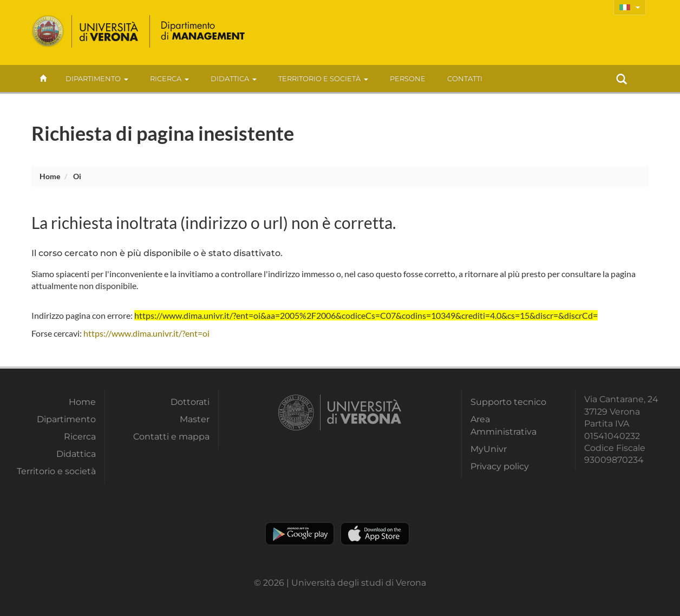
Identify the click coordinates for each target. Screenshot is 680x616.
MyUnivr (489, 449)
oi (77, 176)
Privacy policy (500, 466)
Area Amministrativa (504, 425)
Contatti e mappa (171, 437)
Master (195, 419)
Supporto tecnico (508, 402)
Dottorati (190, 402)
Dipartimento (97, 78)
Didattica (234, 78)
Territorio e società (323, 78)
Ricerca (169, 78)
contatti (465, 78)
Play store (300, 534)
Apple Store (375, 534)
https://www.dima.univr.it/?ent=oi (146, 333)
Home (50, 176)
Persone (408, 78)
